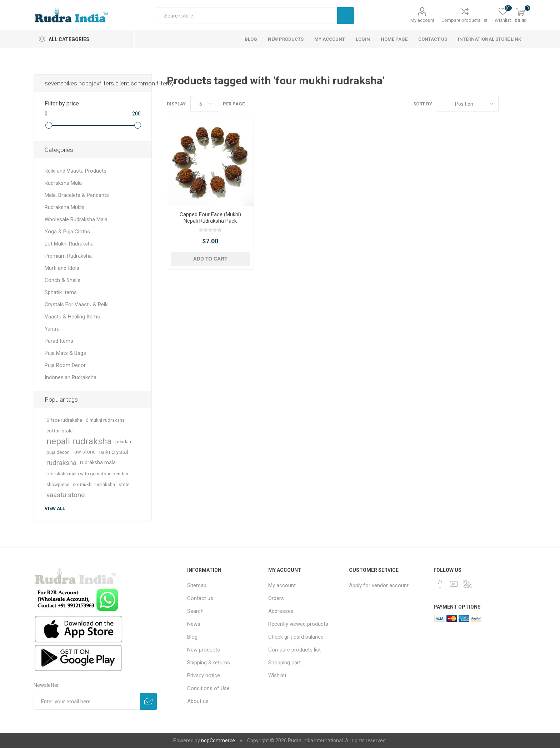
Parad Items (59, 341)
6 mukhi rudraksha (105, 420)
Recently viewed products (298, 624)
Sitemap (197, 585)
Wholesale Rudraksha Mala (76, 219)
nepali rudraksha (79, 441)
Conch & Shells (62, 280)
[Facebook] (440, 584)
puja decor (58, 452)
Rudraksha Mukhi (64, 207)
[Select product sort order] (468, 104)
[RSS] (467, 584)
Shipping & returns (209, 663)
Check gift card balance (296, 637)
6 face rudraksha (64, 420)
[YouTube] (454, 584)
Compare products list (464, 20)
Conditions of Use (208, 688)
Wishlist (277, 675)
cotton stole (59, 431)
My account (422, 20)
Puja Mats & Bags (65, 353)
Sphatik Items (61, 292)
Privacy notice (204, 675)
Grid (507, 104)
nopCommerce (218, 740)
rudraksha (61, 463)
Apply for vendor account (379, 585)
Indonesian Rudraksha (71, 377)
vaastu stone (66, 495)
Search (346, 16)
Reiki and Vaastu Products (76, 171)
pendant (124, 441)
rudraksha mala (98, 463)
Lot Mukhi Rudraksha (69, 244)
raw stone (84, 452)
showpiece (58, 484)
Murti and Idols (62, 268)
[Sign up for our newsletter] (87, 701)
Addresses (281, 611)
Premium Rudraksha (68, 256)
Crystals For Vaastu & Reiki (77, 304)
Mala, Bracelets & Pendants (77, 195)
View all (55, 508)
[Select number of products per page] (204, 104)
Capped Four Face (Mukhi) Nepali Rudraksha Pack (210, 218)
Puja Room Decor (65, 365)
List (521, 104)
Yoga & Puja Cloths (67, 232)
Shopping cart (284, 663)
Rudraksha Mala (63, 183)
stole (124, 484)
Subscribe (148, 701)
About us (198, 701)
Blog (192, 637)
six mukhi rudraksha (94, 484)
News (194, 624)
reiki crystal (114, 452)
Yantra (52, 329)
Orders (276, 598)
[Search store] (247, 16)
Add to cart (210, 259)
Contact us (200, 598)
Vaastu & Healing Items (72, 317)
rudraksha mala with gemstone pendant (88, 474)
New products (204, 650)
